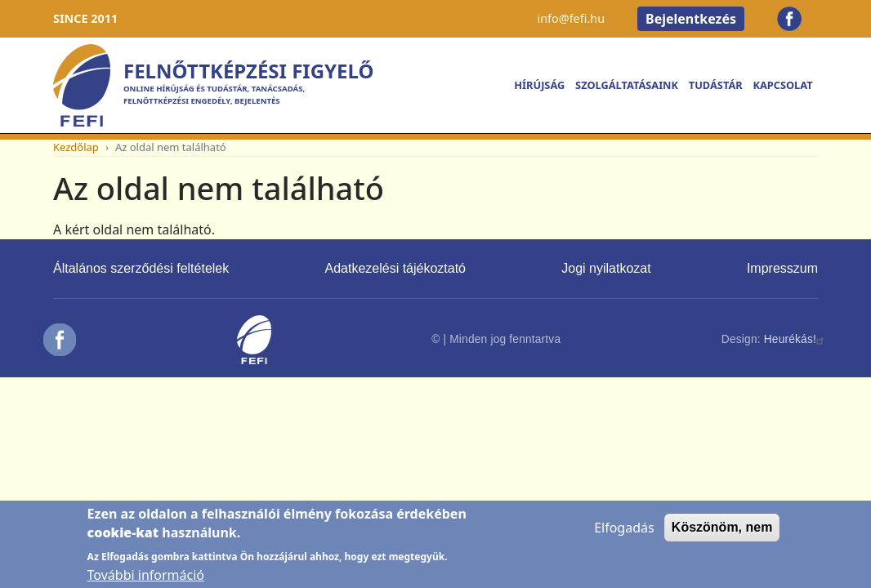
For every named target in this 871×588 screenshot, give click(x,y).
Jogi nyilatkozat (606, 268)
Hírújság (539, 85)
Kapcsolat (782, 85)
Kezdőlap (76, 147)
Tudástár (716, 85)
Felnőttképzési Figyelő (248, 71)
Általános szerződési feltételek (141, 268)
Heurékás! (796, 339)
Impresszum (782, 268)
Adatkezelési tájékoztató (395, 268)
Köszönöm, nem (722, 535)
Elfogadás (624, 535)
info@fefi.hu (571, 18)
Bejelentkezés (691, 19)
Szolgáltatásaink (627, 85)
